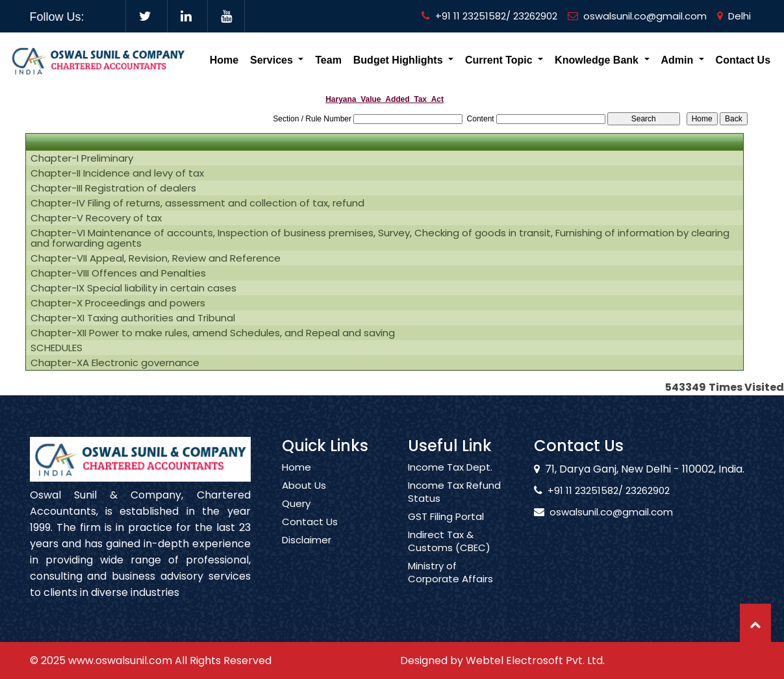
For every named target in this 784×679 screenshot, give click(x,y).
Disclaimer (307, 552)
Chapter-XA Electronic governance (115, 363)
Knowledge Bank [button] (598, 60)
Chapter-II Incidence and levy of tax (117, 173)
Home (224, 60)
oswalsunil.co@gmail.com (637, 16)
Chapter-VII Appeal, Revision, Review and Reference (156, 258)
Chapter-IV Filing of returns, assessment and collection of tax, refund (197, 203)
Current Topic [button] (500, 60)
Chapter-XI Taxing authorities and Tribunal (133, 318)
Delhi (734, 16)
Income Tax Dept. (450, 479)
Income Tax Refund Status (454, 504)
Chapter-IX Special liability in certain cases (133, 288)
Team (328, 60)
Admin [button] (678, 60)
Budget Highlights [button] (399, 60)
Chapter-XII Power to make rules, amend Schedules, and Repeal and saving (213, 333)
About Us (304, 497)
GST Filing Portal (446, 528)
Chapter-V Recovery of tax (96, 218)
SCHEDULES (57, 348)
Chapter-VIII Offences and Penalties (118, 273)
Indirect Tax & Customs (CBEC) (449, 553)
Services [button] (273, 60)
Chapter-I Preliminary (82, 158)
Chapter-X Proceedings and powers (118, 303)
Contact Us (743, 60)
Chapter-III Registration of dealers (113, 188)
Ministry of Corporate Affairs (450, 584)
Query (296, 515)
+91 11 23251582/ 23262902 (489, 16)
